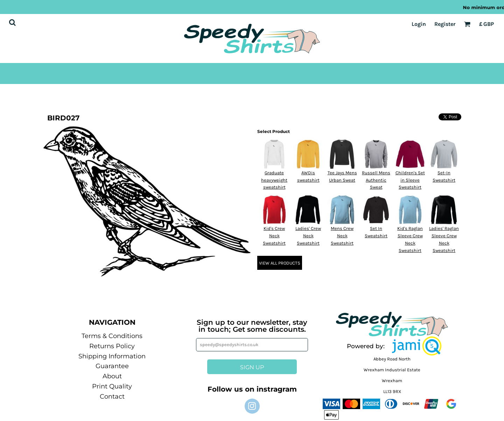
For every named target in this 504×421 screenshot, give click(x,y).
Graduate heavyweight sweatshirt (274, 180)
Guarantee (112, 366)
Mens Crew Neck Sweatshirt (342, 236)
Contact (112, 397)
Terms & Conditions (112, 336)
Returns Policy (112, 346)
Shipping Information (112, 356)
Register (445, 24)
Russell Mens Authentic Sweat (376, 180)
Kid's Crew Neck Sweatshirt (274, 236)
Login (419, 24)
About (112, 376)
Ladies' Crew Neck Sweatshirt (308, 236)
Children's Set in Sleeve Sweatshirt (410, 180)
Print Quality (112, 386)
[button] (417, 346)
